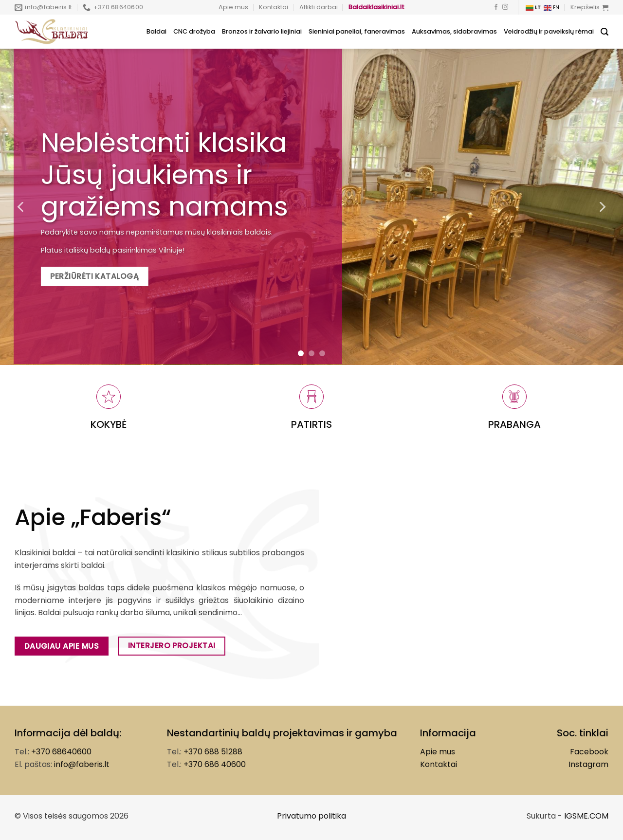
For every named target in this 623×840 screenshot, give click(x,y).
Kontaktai (274, 7)
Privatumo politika (311, 816)
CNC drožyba (194, 31)
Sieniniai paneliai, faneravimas (357, 31)
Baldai (156, 31)
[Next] (602, 207)
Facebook (589, 752)
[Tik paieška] (605, 32)
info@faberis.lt (82, 764)
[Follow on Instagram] (505, 7)
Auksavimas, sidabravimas (454, 31)
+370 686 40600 (215, 764)
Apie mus (233, 7)
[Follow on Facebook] (496, 7)
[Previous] (21, 207)
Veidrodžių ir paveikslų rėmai (549, 31)
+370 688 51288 (213, 752)
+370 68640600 (61, 752)
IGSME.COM (586, 816)
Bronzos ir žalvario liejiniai (262, 31)
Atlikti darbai (319, 7)
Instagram (588, 764)
